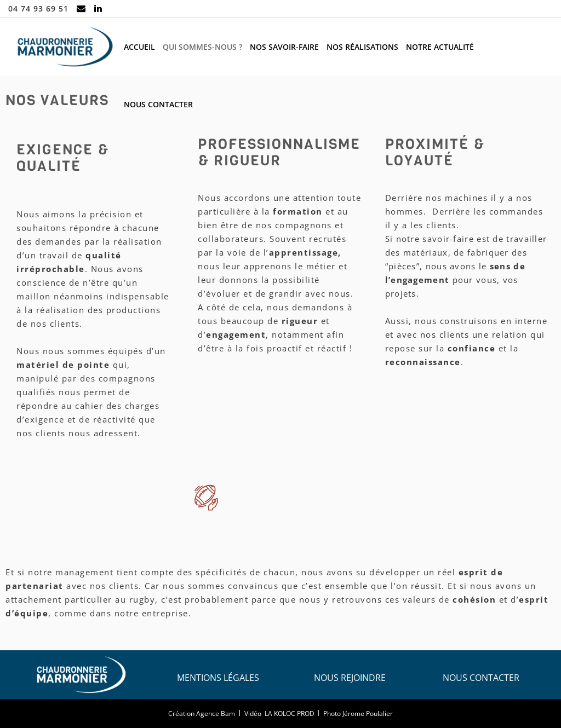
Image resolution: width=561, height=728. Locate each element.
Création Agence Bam (202, 713)
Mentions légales (218, 678)
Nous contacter (481, 678)
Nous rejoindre (350, 678)
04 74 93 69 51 (38, 8)
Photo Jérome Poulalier (358, 713)
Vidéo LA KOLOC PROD (279, 713)
